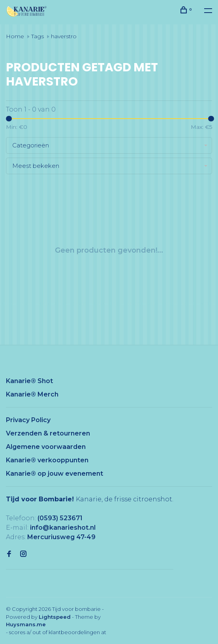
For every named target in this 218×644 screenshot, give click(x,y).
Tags (38, 36)
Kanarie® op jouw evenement (54, 474)
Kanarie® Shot (29, 381)
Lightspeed (55, 617)
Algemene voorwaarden (46, 447)
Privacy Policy (28, 420)
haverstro (64, 36)
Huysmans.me (26, 624)
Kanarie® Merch (32, 394)
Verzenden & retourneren (48, 433)
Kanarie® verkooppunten (47, 460)
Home (15, 36)
